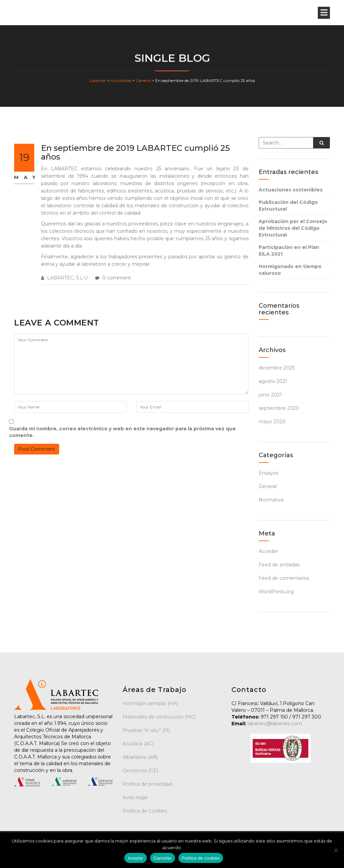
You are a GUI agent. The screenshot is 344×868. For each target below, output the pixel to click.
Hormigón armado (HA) (150, 703)
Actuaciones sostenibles (291, 190)
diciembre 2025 (277, 368)
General (268, 486)
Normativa (271, 500)
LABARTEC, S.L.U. (68, 278)
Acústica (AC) (138, 744)
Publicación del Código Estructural (288, 206)
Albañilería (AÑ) (140, 757)
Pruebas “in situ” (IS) (146, 730)
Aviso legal (135, 797)
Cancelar (163, 858)
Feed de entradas (279, 565)
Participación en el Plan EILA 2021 (289, 251)
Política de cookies (201, 858)
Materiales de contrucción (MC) (159, 717)
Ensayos (268, 473)
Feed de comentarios (284, 578)
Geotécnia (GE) (140, 771)
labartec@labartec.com (274, 724)
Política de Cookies (145, 811)
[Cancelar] (336, 850)
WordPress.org (276, 592)
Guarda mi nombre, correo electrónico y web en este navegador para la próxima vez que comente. (122, 432)
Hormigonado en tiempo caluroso (290, 270)
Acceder (268, 551)
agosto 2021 (273, 381)
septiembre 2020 (279, 408)
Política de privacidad (147, 784)
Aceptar (136, 858)
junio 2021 (270, 395)
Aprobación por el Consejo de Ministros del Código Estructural (293, 228)
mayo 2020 (272, 422)
